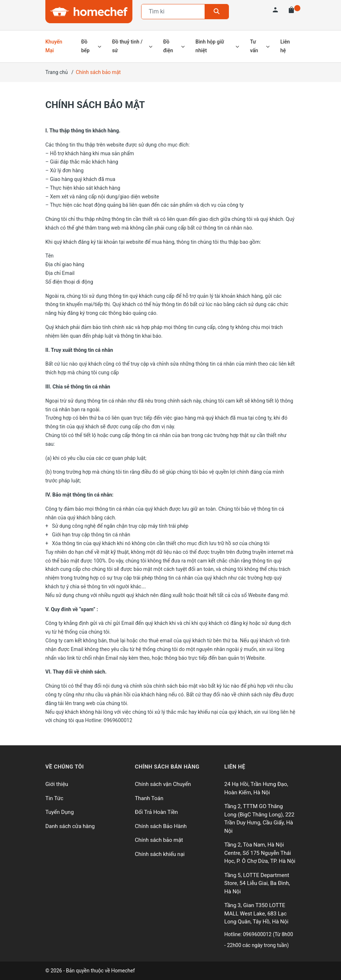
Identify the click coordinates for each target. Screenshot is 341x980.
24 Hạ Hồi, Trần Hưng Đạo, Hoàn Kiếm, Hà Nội (256, 788)
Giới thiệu (57, 784)
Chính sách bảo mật (95, 105)
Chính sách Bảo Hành (161, 826)
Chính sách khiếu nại (160, 854)
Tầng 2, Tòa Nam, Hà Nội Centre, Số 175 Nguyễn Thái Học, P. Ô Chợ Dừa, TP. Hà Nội (260, 853)
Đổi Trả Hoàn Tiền (157, 812)
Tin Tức (54, 798)
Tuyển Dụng (59, 812)
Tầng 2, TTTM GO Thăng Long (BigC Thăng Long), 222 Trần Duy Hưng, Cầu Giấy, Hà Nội (259, 819)
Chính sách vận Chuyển (163, 784)
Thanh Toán (149, 798)
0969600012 (258, 934)
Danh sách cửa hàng (70, 826)
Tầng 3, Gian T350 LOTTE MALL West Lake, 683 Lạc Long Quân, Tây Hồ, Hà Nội (256, 913)
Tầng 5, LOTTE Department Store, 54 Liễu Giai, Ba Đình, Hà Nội (257, 883)
